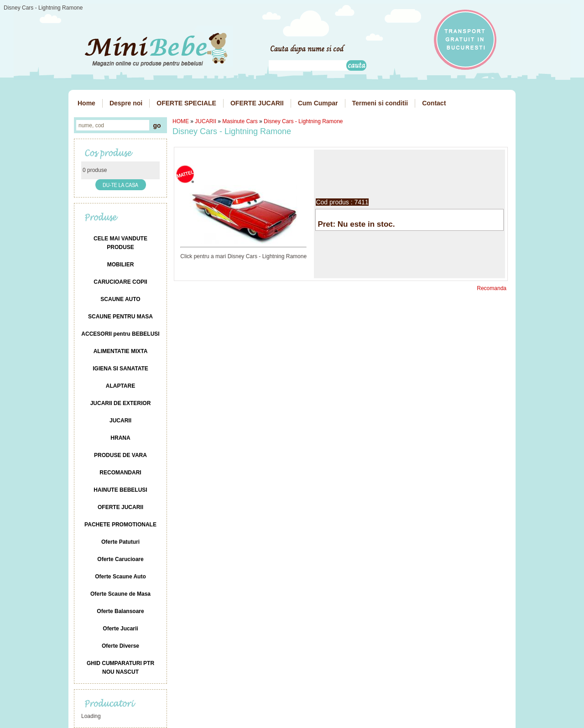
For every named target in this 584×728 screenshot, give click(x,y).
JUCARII (206, 121)
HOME (181, 121)
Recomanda (492, 288)
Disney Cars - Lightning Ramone (303, 121)
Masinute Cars (240, 121)
